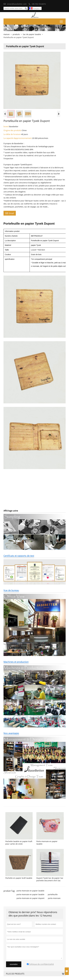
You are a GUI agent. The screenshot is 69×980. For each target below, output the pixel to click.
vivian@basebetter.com (17, 4)
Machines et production (16, 662)
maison (7, 34)
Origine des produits (13, 130)
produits (16, 34)
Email (10, 213)
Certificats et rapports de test (19, 556)
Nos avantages (11, 733)
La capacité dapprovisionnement (18, 138)
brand (6, 126)
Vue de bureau (11, 590)
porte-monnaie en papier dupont (30, 898)
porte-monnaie (54, 898)
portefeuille (53, 894)
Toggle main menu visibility (61, 21)
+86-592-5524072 (39, 4)
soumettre (14, 964)
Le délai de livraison (12, 134)
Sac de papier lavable (32, 34)
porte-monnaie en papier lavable (30, 891)
